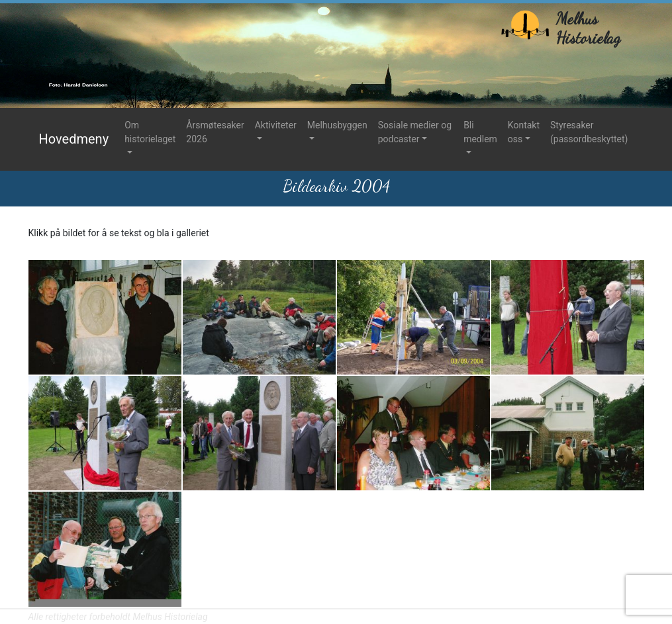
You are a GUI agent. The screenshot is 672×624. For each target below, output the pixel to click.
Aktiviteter (276, 125)
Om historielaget (150, 132)
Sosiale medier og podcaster (415, 132)
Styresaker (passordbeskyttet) (589, 132)
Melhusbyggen (337, 125)
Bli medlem (480, 132)
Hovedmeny (74, 139)
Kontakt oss (524, 132)
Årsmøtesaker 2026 (215, 132)
